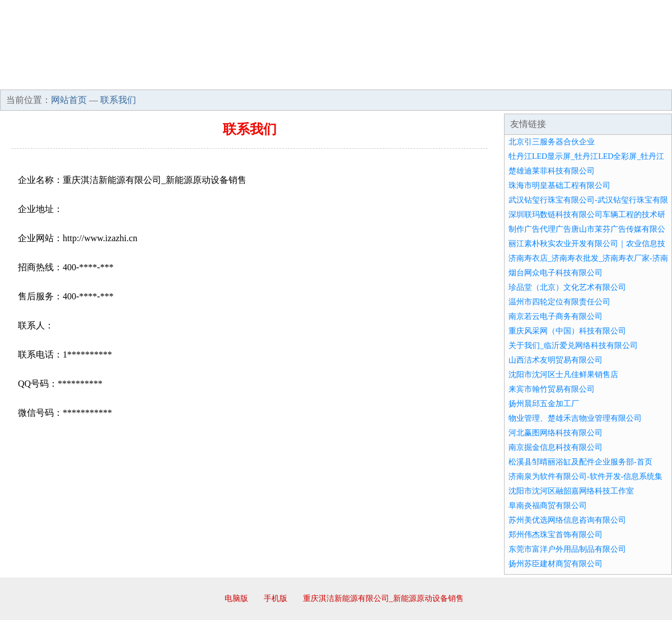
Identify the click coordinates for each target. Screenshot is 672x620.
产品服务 (237, 78)
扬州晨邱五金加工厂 (544, 404)
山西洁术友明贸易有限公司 (556, 360)
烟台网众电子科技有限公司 (556, 273)
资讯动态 (573, 78)
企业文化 (170, 78)
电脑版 (236, 598)
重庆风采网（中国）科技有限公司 (567, 331)
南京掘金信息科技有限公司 (556, 447)
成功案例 (305, 78)
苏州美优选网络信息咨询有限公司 (567, 520)
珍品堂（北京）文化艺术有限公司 (567, 287)
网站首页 (36, 78)
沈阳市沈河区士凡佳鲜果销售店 (563, 375)
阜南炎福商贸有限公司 (548, 506)
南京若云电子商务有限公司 (556, 316)
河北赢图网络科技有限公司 (556, 433)
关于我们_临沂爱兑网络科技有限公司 (573, 346)
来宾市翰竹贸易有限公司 (552, 389)
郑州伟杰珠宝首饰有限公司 (556, 535)
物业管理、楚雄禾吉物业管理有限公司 (575, 418)
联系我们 (506, 78)
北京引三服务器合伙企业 (552, 142)
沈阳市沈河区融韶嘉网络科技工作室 (571, 491)
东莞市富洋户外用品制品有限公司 (567, 549)
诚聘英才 (439, 78)
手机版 (276, 598)
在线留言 (641, 78)
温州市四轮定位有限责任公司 (559, 302)
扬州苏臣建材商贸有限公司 (556, 564)
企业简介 (103, 78)
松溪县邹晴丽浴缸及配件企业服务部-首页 (580, 462)
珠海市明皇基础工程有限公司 (559, 185)
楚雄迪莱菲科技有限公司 (552, 171)
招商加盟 (372, 78)
